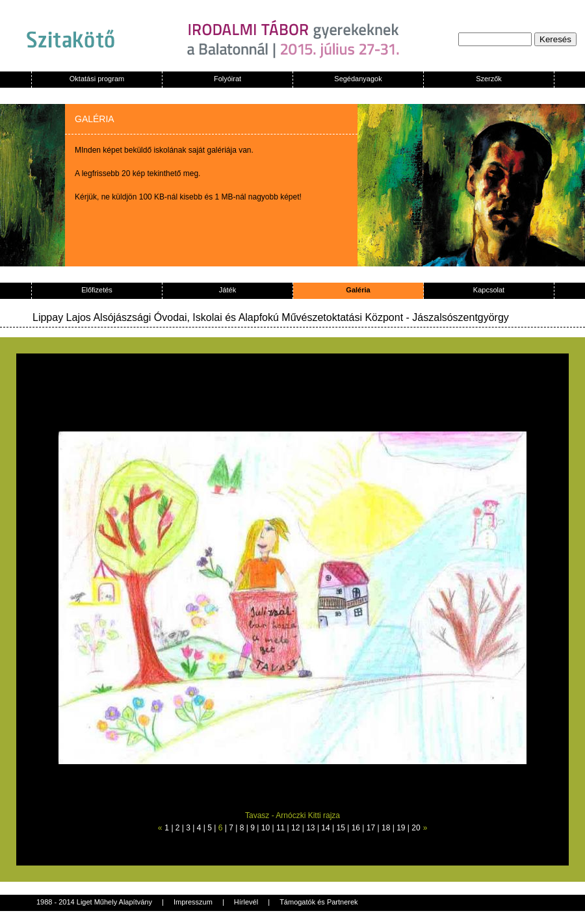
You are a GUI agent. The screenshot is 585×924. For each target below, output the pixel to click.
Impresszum (193, 902)
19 (401, 828)
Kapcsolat (489, 290)
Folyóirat (227, 79)
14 (325, 828)
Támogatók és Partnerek (318, 902)
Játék (227, 290)
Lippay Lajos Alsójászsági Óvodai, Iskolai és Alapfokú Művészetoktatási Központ (218, 317)
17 (371, 828)
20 (416, 828)
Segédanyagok (358, 79)
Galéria (358, 290)
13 (310, 828)
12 (295, 828)
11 (280, 828)
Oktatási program (97, 79)
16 (356, 828)
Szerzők (489, 79)
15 (341, 828)
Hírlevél (246, 902)
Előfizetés (97, 290)
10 (266, 828)
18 (386, 828)
